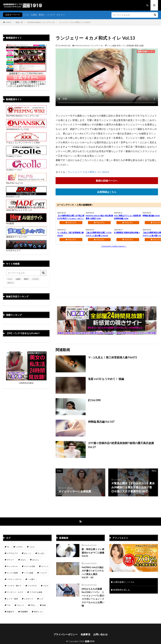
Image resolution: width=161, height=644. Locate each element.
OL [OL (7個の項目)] (8, 547)
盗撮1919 (90, 641)
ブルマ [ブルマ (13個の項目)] (46, 586)
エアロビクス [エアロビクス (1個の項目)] (12, 553)
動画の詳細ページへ (107, 181)
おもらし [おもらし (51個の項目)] (36, 560)
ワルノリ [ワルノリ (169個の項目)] (20, 605)
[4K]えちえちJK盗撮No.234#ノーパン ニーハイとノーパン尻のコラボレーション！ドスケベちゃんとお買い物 (93, 597)
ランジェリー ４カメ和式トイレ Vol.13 (75, 22)
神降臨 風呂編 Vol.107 (101, 422)
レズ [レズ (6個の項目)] (41, 599)
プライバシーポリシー (66, 634)
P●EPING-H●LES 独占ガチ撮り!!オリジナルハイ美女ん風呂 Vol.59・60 (93, 572)
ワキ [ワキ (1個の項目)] (9, 605)
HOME (8, 22)
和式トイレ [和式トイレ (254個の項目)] (39, 612)
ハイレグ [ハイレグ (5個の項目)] (43, 573)
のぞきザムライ (26, 249)
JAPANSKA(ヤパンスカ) (26, 128)
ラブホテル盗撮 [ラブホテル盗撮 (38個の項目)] (36, 592)
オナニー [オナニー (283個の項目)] (11, 560)
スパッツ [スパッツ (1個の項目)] (45, 566)
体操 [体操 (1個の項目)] (44, 605)
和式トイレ (121, 46)
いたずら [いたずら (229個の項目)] (19, 547)
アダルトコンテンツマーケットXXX (26, 142)
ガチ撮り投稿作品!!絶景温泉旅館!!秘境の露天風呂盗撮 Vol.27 (121, 445)
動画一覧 (19, 22)
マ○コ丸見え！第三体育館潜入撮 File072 (112, 357)
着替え (42, 15)
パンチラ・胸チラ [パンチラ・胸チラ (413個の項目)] (14, 586)
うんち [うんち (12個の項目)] (32, 547)
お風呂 (34, 15)
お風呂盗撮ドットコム (124, 582)
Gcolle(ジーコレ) (26, 169)
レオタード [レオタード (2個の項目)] (29, 599)
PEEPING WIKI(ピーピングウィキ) (41, 22)
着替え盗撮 (139, 46)
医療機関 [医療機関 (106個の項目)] (24, 612)
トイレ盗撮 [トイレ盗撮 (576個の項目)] (29, 573)
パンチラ (51, 15)
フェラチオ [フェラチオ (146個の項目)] (32, 586)
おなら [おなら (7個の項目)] (23, 560)
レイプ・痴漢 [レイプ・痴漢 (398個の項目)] (12, 599)
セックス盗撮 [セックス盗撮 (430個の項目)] (12, 573)
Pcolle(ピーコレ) (26, 155)
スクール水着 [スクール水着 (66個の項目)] (30, 566)
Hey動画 (26, 222)
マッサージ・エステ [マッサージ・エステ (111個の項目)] (15, 592)
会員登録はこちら (107, 192)
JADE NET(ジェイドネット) (26, 209)
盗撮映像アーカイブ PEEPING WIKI (26, 72)
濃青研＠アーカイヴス (26, 236)
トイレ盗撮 (111, 46)
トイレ (26, 15)
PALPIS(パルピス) (26, 182)
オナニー (61, 15)
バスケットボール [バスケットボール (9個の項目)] (14, 579)
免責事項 (85, 634)
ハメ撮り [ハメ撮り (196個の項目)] (31, 579)
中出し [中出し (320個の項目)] (33, 605)
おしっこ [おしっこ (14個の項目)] (28, 553)
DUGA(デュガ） (26, 195)
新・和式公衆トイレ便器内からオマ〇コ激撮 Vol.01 (93, 552)
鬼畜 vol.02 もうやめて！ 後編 (106, 379)
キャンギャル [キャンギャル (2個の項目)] (12, 566)
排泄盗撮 (130, 46)
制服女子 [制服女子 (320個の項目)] (11, 612)
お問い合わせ (100, 634)
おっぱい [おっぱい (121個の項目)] (41, 553)
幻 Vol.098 (94, 400)
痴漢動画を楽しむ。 (123, 590)
